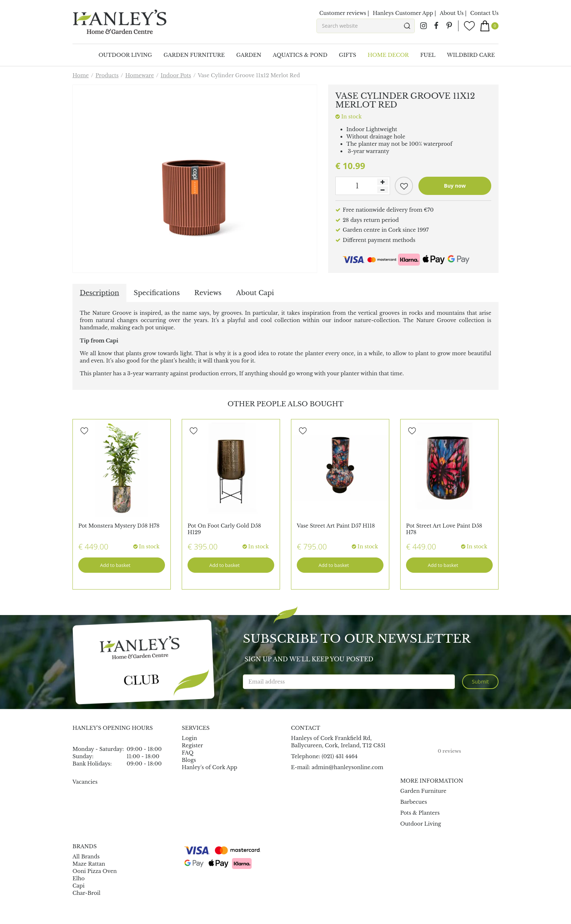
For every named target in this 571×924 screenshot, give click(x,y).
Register (192, 745)
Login (189, 738)
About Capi (255, 293)
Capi (78, 886)
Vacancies (85, 782)
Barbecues (414, 802)
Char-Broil (86, 893)
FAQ (188, 753)
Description (99, 293)
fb (436, 26)
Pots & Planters (420, 813)
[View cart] (489, 26)
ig (424, 26)
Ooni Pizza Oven (95, 871)
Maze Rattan (89, 864)
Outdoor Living (421, 824)
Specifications (157, 293)
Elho (79, 878)
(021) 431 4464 (340, 756)
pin (449, 26)
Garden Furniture (423, 791)
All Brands (86, 857)
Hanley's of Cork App (210, 767)
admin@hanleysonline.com (348, 767)
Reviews (208, 293)
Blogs (189, 760)
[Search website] (366, 26)
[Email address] (349, 682)
